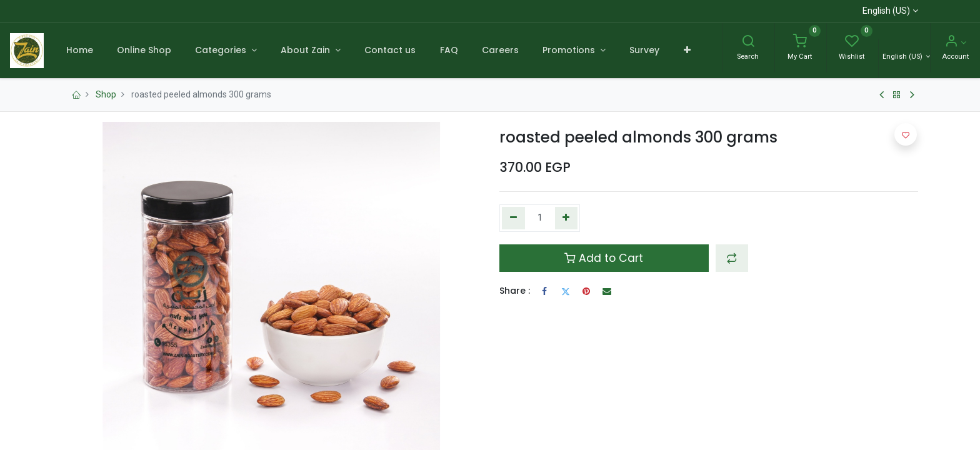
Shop (106, 94)
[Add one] (567, 218)
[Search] (748, 42)
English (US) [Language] (903, 57)
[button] (687, 51)
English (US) (886, 11)
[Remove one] (513, 218)
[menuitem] (79, 51)
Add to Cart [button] (604, 258)
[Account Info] (955, 42)
